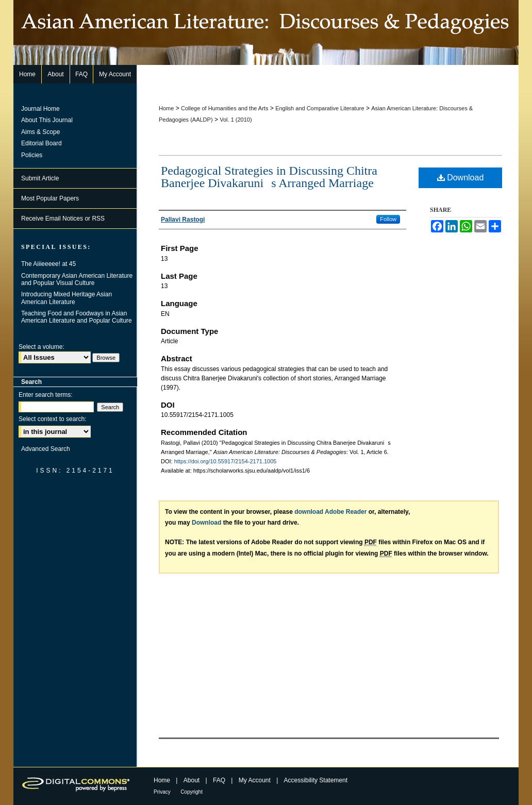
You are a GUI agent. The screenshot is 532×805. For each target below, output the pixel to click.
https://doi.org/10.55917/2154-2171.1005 (226, 461)
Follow (388, 219)
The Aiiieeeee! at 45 (48, 264)
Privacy (162, 792)
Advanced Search (46, 449)
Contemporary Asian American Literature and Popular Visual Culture (77, 279)
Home (166, 108)
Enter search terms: (46, 395)
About (192, 780)
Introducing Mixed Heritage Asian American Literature (66, 298)
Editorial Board (41, 143)
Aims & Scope (40, 132)
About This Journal (47, 120)
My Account (255, 780)
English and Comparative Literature (320, 108)
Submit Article (40, 178)
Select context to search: (52, 419)
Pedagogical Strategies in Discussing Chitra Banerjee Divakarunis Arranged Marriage (269, 177)
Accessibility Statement (316, 780)
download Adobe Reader (330, 512)
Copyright (192, 792)
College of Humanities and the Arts (225, 108)
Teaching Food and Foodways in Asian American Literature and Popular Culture (77, 317)
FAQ (219, 780)
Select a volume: (41, 347)
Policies (32, 155)
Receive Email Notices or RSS (63, 219)
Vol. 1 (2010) (236, 120)
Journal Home (40, 109)
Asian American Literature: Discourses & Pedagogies (266, 32)
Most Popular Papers (50, 198)
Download (461, 178)
